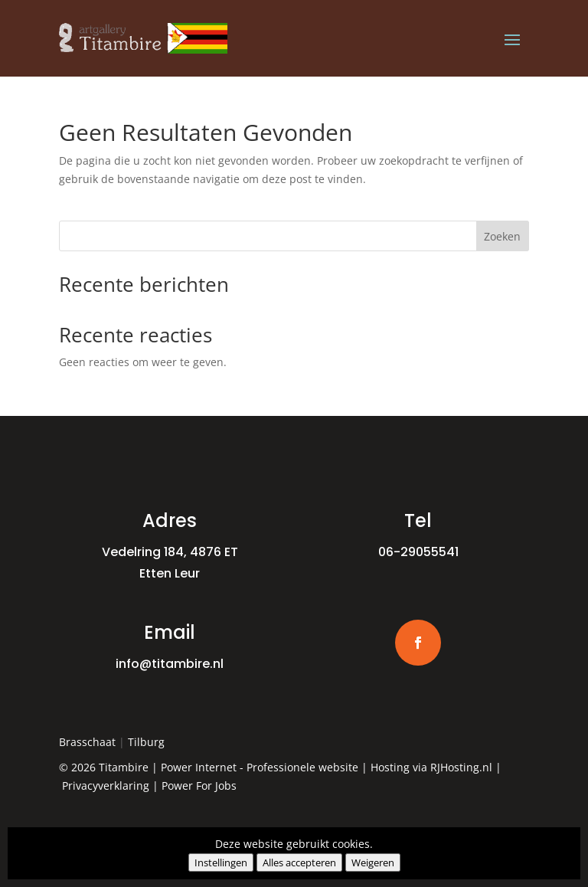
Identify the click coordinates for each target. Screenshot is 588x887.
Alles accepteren (299, 862)
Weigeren (373, 862)
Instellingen (221, 862)
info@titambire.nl (170, 664)
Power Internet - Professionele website (260, 767)
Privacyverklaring (106, 786)
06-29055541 (418, 552)
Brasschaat (87, 742)
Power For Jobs (199, 786)
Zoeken (502, 236)
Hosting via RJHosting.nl (431, 767)
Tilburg (146, 742)
